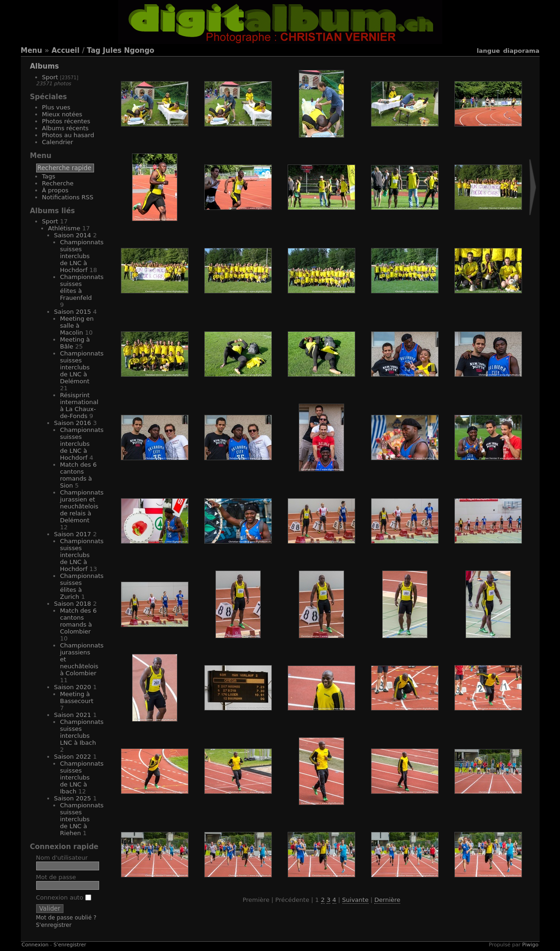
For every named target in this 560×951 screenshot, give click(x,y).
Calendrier (58, 142)
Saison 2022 (73, 757)
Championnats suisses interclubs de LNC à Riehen (82, 819)
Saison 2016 (73, 423)
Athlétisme (64, 228)
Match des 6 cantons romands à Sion (79, 475)
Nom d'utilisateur (62, 858)
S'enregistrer (54, 925)
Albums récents (66, 128)
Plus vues (56, 107)
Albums (45, 66)
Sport (50, 77)
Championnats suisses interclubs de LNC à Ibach (82, 777)
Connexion (35, 945)
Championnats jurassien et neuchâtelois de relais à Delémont (82, 506)
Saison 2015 (73, 312)
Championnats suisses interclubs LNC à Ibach (82, 732)
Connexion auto (64, 897)
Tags (49, 176)
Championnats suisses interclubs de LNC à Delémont (82, 367)
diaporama (521, 51)
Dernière (387, 900)
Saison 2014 (73, 235)
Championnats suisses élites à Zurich (82, 586)
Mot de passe (56, 877)
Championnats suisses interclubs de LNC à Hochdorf (82, 256)
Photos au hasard (68, 135)
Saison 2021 (73, 715)
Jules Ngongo (129, 51)
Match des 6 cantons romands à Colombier (79, 621)
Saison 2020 (73, 687)
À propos (55, 190)
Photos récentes (66, 121)
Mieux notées (62, 114)
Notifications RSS (68, 197)
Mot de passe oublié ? (66, 918)
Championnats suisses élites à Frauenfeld (82, 287)
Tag (94, 51)
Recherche (58, 183)
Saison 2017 (73, 534)
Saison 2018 (73, 604)
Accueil (66, 51)
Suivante (356, 900)
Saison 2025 (73, 798)
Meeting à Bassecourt (77, 697)
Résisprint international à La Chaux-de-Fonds (79, 406)
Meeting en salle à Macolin (77, 326)
